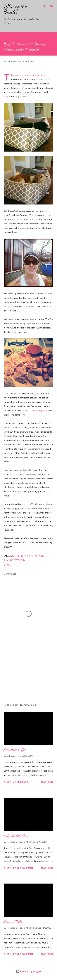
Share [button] (7, 565)
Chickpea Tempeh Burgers (33, 410)
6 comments (21, 782)
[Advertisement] (28, 674)
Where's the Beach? (15, 9)
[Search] (44, 5)
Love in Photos (14, 921)
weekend (20, 560)
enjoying (39, 556)
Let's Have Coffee (15, 750)
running (9, 560)
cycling (28, 556)
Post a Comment (23, 868)
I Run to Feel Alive (16, 836)
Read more (47, 782)
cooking (17, 556)
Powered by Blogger (29, 971)
